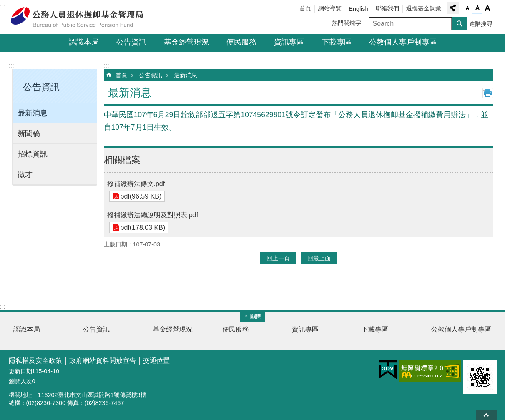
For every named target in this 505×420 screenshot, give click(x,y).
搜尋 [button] (460, 24)
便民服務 (241, 42)
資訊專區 (289, 42)
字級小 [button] (467, 8)
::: (3, 4)
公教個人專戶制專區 (403, 42)
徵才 (25, 174)
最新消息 (33, 113)
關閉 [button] (256, 316)
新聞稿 (29, 133)
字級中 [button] (477, 8)
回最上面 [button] (319, 258)
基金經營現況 (186, 42)
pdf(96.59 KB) (140, 196)
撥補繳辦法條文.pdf (136, 184)
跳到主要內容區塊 (4, 4)
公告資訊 (131, 42)
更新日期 (20, 371)
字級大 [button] (487, 8)
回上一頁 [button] (278, 258)
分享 (453, 8)
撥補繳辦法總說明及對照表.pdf (153, 215)
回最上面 (486, 415)
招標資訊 (33, 154)
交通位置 (156, 361)
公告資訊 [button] (41, 87)
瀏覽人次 (20, 381)
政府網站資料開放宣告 (103, 361)
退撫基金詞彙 (424, 8)
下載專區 (337, 42)
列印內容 (488, 93)
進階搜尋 (481, 24)
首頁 (305, 8)
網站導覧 (330, 8)
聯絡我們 (387, 8)
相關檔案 (122, 160)
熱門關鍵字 (347, 23)
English (358, 9)
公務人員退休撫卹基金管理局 (82, 17)
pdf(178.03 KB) (142, 228)
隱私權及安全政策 (35, 361)
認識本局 (84, 42)
